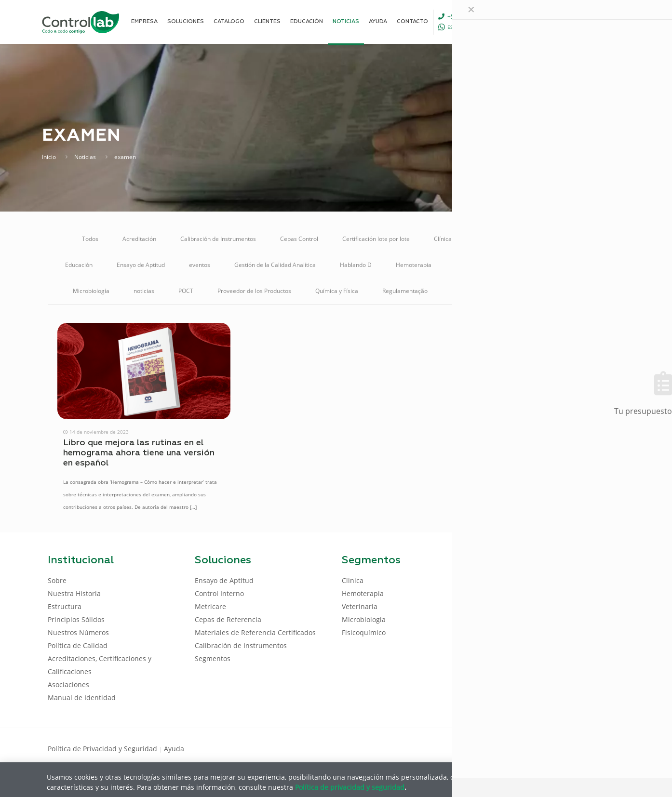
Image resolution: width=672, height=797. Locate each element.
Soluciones (531, 291)
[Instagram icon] (609, 748)
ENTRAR (602, 21)
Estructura (65, 606)
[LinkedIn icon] (578, 748)
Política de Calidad (78, 645)
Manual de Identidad (82, 697)
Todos (90, 239)
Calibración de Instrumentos (218, 239)
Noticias (85, 157)
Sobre (57, 580)
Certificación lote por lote (376, 239)
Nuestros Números (78, 632)
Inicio (49, 157)
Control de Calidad (501, 239)
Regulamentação (405, 291)
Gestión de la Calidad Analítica (275, 265)
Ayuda (174, 749)
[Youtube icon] (593, 748)
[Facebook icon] (562, 748)
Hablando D (356, 265)
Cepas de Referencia (228, 619)
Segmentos (213, 658)
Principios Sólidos (76, 619)
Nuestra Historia (74, 593)
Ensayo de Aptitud (141, 265)
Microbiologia (364, 619)
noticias (144, 291)
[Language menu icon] (560, 22)
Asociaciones (68, 684)
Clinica (353, 580)
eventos (200, 265)
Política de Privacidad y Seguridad (103, 749)
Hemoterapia (414, 265)
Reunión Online (472, 291)
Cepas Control (299, 239)
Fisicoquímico (364, 632)
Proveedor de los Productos (254, 291)
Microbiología (91, 291)
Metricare (594, 265)
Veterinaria (584, 291)
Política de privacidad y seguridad (350, 787)
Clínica (443, 239)
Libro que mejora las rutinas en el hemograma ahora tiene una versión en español (139, 453)
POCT (186, 291)
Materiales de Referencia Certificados (506, 265)
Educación (79, 265)
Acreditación (139, 239)
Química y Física (337, 291)
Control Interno (570, 239)
